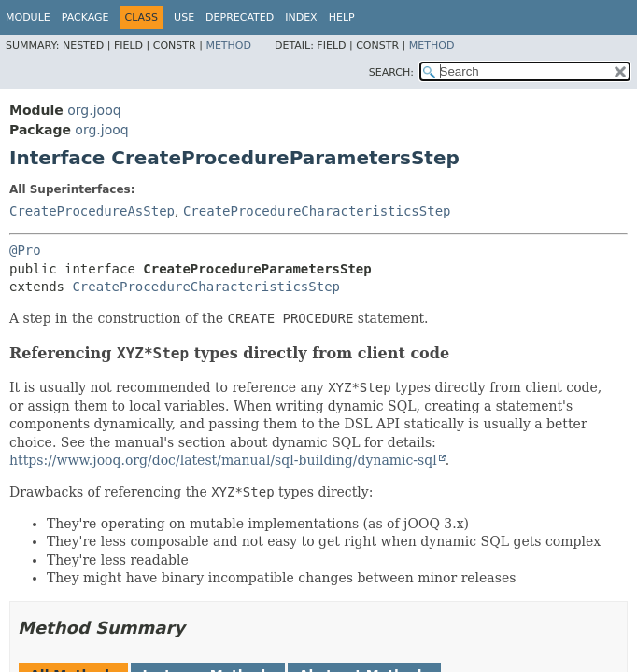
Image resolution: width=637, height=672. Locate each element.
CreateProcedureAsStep (92, 211)
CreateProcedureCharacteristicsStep (317, 211)
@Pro (25, 250)
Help (342, 17)
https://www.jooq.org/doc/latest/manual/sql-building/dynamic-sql (223, 460)
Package (85, 17)
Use (184, 17)
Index (301, 17)
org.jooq (94, 110)
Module (28, 17)
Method (228, 45)
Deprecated (240, 17)
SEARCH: (391, 72)
